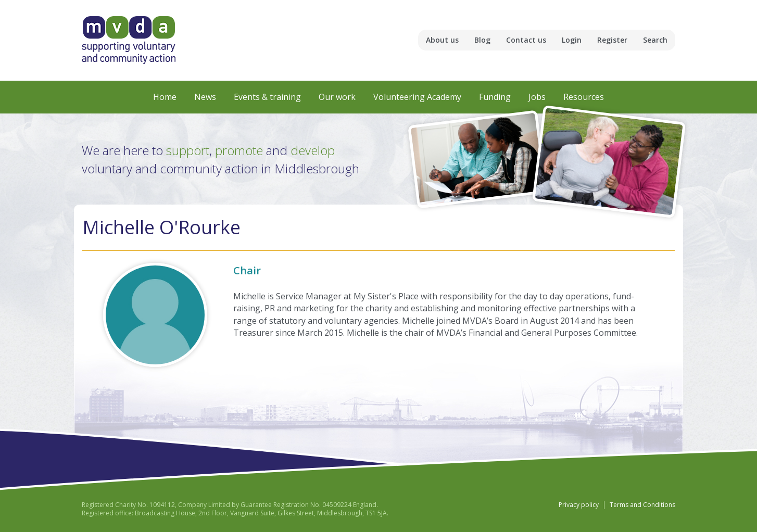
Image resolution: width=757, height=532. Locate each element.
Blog (482, 40)
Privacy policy (579, 505)
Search (655, 40)
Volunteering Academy (417, 97)
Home (165, 97)
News (205, 97)
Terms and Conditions (642, 505)
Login (572, 40)
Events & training (267, 97)
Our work (337, 97)
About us (442, 40)
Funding (495, 97)
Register (612, 40)
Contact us (526, 40)
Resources (584, 97)
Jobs (537, 97)
